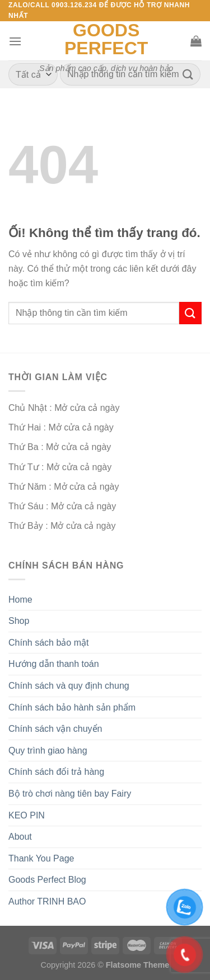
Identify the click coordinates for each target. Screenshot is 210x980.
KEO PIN (27, 815)
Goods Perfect (106, 39)
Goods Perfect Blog (47, 880)
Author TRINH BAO (47, 901)
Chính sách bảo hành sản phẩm (72, 707)
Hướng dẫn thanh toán (54, 664)
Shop (19, 621)
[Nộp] (188, 75)
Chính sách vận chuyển (55, 729)
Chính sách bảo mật (48, 643)
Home (20, 600)
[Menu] (15, 41)
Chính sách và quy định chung (69, 686)
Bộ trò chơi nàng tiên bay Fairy (70, 794)
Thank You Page (41, 858)
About (20, 837)
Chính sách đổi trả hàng (56, 772)
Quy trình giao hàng (48, 751)
